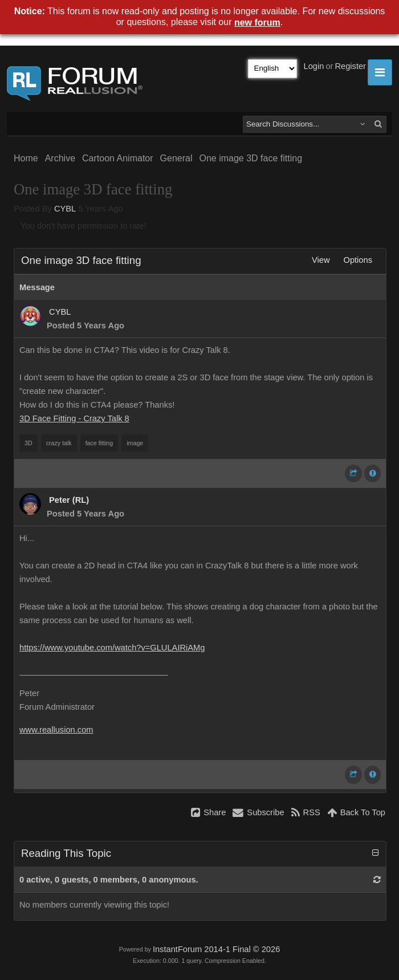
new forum (257, 23)
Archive (60, 158)
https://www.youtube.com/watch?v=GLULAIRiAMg (112, 648)
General (176, 158)
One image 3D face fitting (251, 158)
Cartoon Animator (118, 158)
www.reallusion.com (56, 730)
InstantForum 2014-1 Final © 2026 (216, 949)
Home (26, 158)
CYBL (65, 209)
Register (350, 66)
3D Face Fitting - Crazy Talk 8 (74, 418)
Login (314, 66)
